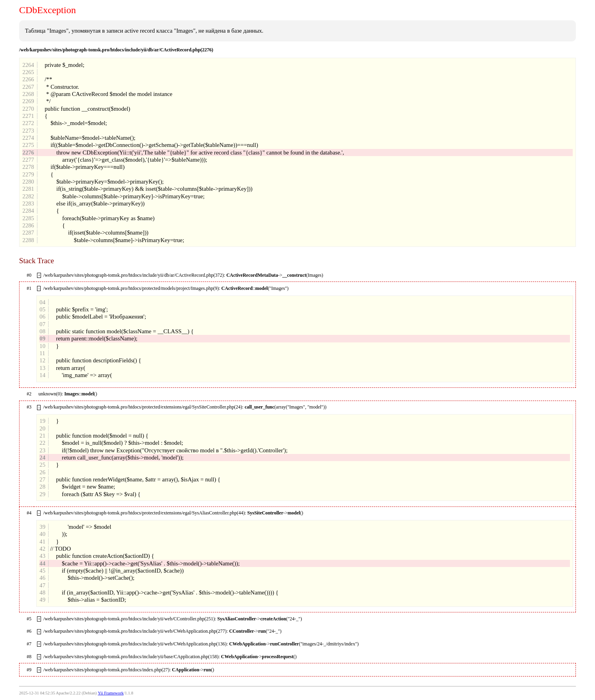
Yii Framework (111, 693)
